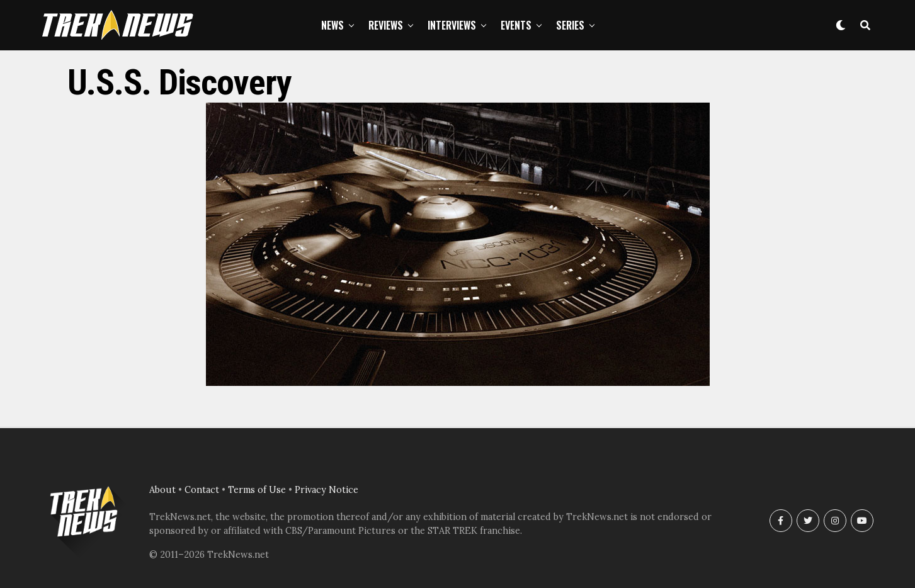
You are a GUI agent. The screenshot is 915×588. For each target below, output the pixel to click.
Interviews (452, 25)
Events (516, 25)
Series (570, 25)
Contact (202, 490)
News (332, 25)
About (162, 490)
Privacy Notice (327, 490)
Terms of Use (257, 490)
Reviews (386, 25)
